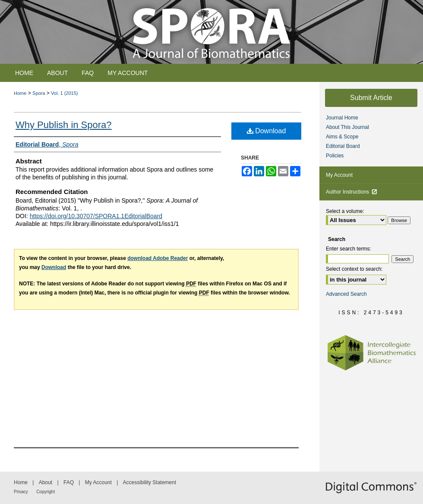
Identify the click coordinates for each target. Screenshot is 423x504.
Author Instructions (352, 192)
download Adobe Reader (158, 258)
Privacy (21, 492)
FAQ (69, 482)
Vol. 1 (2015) (64, 93)
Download (267, 131)
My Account (339, 175)
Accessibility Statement (150, 482)
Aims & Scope (342, 137)
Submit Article (371, 98)
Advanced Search (346, 294)
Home (20, 93)
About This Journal (347, 127)
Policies (335, 156)
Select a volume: (345, 211)
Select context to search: (354, 269)
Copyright (46, 492)
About (46, 482)
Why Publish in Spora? (64, 125)
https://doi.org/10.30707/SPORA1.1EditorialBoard (96, 216)
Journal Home (342, 118)
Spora (39, 93)
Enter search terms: (349, 249)
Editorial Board (343, 146)
